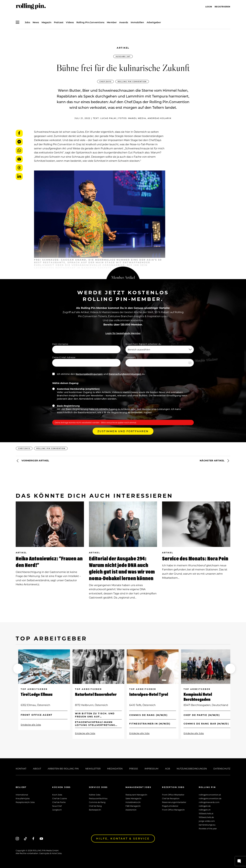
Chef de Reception (171, 798)
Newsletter (93, 769)
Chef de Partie (59, 802)
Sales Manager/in (133, 798)
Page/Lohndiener (170, 806)
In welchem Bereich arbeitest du (160, 348)
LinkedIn (19, 176)
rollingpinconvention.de (210, 798)
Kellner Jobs (95, 795)
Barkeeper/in (95, 810)
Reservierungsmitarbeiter (174, 802)
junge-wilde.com (207, 821)
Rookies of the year (208, 829)
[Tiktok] (25, 838)
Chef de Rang (95, 806)
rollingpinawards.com (209, 802)
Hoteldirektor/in (133, 802)
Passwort (160, 361)
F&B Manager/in (133, 806)
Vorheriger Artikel (32, 461)
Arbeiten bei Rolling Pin (63, 769)
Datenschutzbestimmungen (125, 374)
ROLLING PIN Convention (132, 81)
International (22, 795)
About (37, 769)
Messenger (19, 142)
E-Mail (19, 159)
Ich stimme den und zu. (99, 374)
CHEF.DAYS (105, 81)
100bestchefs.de (206, 817)
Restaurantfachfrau (98, 798)
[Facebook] (33, 838)
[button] (18, 669)
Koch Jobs (57, 795)
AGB (168, 769)
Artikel (123, 48)
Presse (134, 769)
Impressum (151, 769)
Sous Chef (57, 806)
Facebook (19, 133)
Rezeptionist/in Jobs (25, 802)
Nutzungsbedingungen (89, 374)
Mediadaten (115, 769)
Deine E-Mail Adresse (86, 361)
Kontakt (21, 769)
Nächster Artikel (215, 461)
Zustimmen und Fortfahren (123, 431)
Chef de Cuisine (60, 798)
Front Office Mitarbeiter (173, 795)
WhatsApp (19, 151)
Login (209, 7)
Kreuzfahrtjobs (23, 798)
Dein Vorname (86, 348)
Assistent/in (131, 810)
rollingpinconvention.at (210, 795)
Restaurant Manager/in (136, 795)
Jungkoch (57, 810)
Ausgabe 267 (123, 56)
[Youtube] (41, 838)
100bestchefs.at (206, 813)
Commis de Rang (97, 802)
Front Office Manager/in (173, 810)
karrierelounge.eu (207, 825)
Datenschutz (222, 769)
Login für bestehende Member (123, 333)
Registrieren (222, 7)
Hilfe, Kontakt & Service (123, 838)
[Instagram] (17, 838)
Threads (19, 168)
